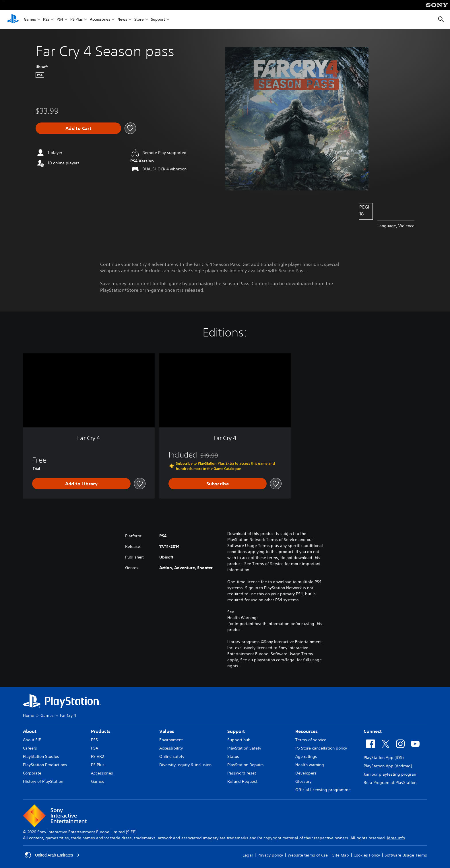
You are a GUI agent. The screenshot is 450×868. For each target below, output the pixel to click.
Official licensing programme (323, 790)
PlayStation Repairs (246, 765)
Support (158, 20)
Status (233, 756)
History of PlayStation (43, 781)
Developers (306, 773)
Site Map (341, 855)
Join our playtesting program (391, 774)
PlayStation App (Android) (388, 766)
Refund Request (242, 781)
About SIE (32, 740)
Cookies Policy (367, 855)
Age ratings (306, 756)
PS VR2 (97, 756)
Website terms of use (308, 855)
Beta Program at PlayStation (390, 783)
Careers (30, 748)
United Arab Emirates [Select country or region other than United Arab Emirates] (52, 855)
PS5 (46, 20)
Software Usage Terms (406, 855)
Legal (248, 855)
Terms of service (311, 740)
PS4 (60, 20)
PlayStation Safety (244, 748)
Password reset (242, 773)
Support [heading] (236, 731)
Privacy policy (270, 855)
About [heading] (30, 731)
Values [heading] (167, 731)
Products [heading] (101, 731)
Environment (171, 740)
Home (29, 715)
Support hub (239, 740)
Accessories (100, 20)
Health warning (310, 765)
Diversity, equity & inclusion (185, 765)
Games (30, 20)
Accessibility (171, 748)
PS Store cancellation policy (321, 748)
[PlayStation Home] (13, 20)
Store (139, 20)
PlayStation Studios (41, 756)
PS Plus (76, 20)
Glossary (303, 781)
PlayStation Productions (45, 765)
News (122, 20)
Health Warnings (243, 618)
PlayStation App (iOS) (384, 758)
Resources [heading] (307, 731)
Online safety (172, 756)
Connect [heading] (373, 731)
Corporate (32, 773)
